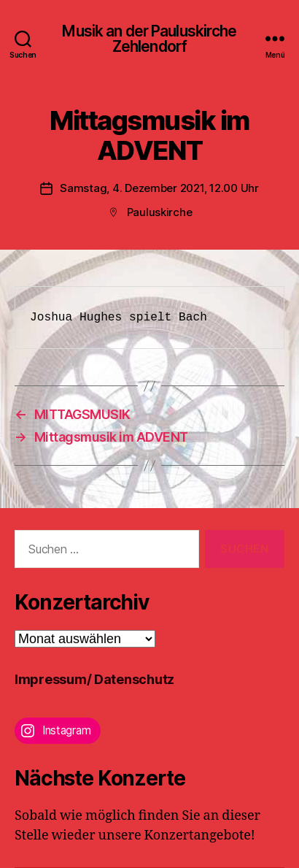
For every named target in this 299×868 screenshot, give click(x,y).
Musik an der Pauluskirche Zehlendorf (149, 39)
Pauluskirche (160, 212)
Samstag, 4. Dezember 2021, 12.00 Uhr (159, 188)
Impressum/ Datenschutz (94, 679)
